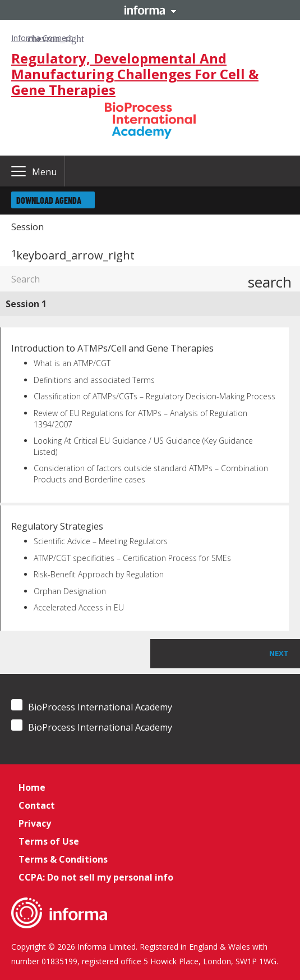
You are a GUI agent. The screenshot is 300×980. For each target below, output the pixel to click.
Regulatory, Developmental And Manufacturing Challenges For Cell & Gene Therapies (135, 74)
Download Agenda (49, 200)
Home (32, 787)
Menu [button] (44, 172)
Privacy (35, 823)
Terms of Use (49, 841)
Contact (37, 805)
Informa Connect (42, 38)
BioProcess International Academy (92, 706)
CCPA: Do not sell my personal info (96, 877)
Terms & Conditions (63, 859)
